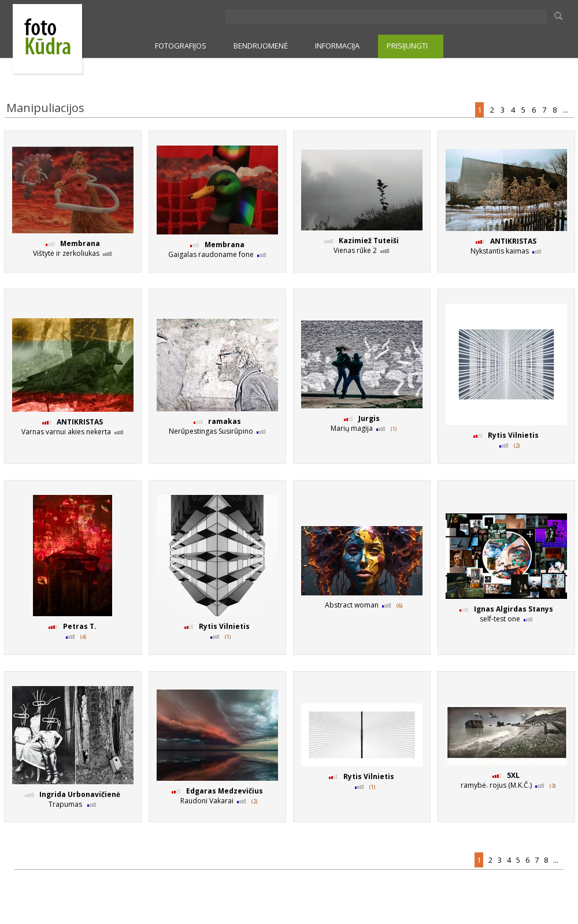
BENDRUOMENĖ (261, 46)
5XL (513, 775)
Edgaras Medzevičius (225, 791)
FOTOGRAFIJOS (181, 46)
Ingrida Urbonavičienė (80, 794)
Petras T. (80, 626)
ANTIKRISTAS (513, 241)
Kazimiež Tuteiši (369, 241)
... (566, 110)
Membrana (80, 243)
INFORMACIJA (337, 46)
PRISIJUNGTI (407, 46)
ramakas (225, 421)
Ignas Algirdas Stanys (514, 609)
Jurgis (369, 418)
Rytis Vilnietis (513, 435)
